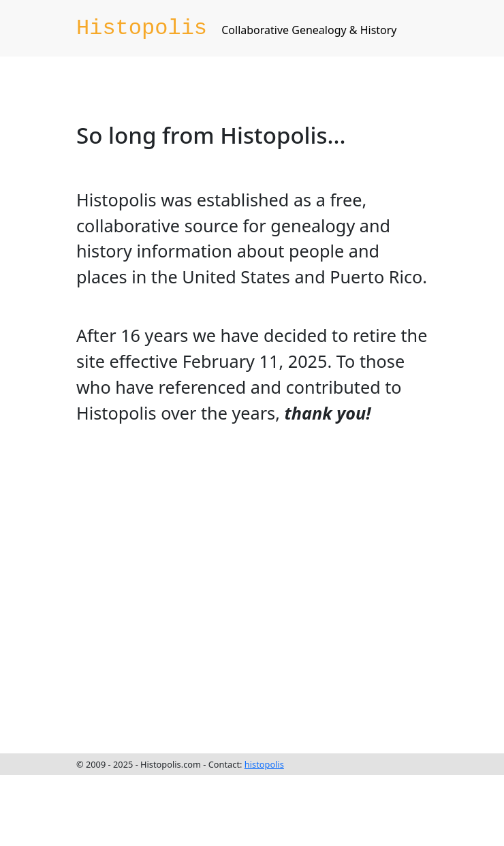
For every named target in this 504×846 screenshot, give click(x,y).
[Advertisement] (128, 586)
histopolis (264, 764)
